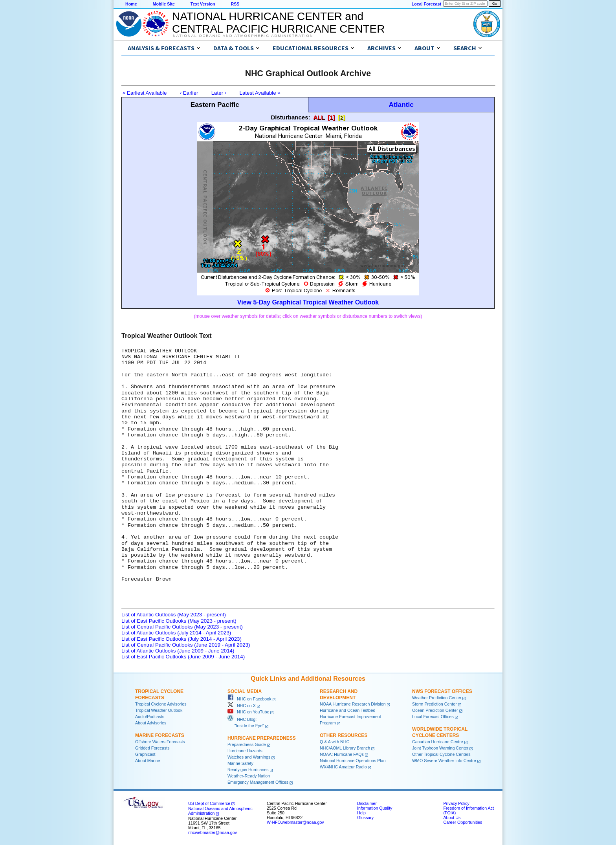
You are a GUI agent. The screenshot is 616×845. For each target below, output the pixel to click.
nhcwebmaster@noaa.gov (213, 832)
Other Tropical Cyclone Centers (441, 754)
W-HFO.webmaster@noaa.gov (295, 822)
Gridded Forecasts (152, 748)
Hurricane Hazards (245, 751)
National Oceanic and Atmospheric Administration (243, 36)
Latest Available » (260, 93)
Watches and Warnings (249, 757)
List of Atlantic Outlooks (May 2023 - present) (174, 615)
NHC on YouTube (248, 712)
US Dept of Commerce (209, 803)
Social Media (245, 691)
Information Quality (375, 808)
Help (361, 813)
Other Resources (344, 735)
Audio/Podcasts (150, 717)
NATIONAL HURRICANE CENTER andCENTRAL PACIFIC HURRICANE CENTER (278, 23)
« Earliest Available (145, 93)
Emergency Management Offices (258, 782)
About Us (452, 818)
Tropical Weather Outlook (159, 710)
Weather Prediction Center (437, 698)
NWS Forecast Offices (442, 691)
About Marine (148, 761)
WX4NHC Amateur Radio (343, 767)
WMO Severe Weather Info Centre (444, 761)
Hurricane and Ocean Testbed (347, 710)
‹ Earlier (189, 93)
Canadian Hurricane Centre (438, 742)
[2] (341, 117)
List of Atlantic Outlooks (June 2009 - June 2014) (178, 651)
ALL (319, 117)
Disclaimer (367, 803)
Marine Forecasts (160, 735)
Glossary (365, 818)
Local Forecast (426, 4)
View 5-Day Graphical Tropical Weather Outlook (308, 302)
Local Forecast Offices (433, 717)
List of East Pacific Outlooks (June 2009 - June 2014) (183, 657)
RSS (235, 4)
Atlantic (401, 104)
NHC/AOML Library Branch (345, 748)
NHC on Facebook (249, 699)
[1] (331, 117)
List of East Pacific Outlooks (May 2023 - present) (179, 621)
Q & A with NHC (335, 742)
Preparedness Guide (247, 744)
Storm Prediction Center (434, 704)
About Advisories (151, 723)
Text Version (203, 4)
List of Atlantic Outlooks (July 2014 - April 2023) (176, 633)
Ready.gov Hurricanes (248, 770)
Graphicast (145, 754)
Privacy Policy (456, 803)
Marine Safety (240, 763)
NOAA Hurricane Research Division (353, 704)
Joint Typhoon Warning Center (440, 748)
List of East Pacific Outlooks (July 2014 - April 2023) (181, 639)
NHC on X (242, 706)
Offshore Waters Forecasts (160, 742)
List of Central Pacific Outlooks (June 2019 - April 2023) (186, 645)
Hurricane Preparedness (262, 738)
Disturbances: (291, 117)
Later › (219, 93)
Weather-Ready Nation (249, 776)
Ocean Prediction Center (435, 710)
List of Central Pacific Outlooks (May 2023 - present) (182, 627)
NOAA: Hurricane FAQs (342, 754)
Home (131, 4)
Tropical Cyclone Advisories (161, 704)
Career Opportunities (463, 822)
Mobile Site (164, 4)
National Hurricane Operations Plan (353, 761)
